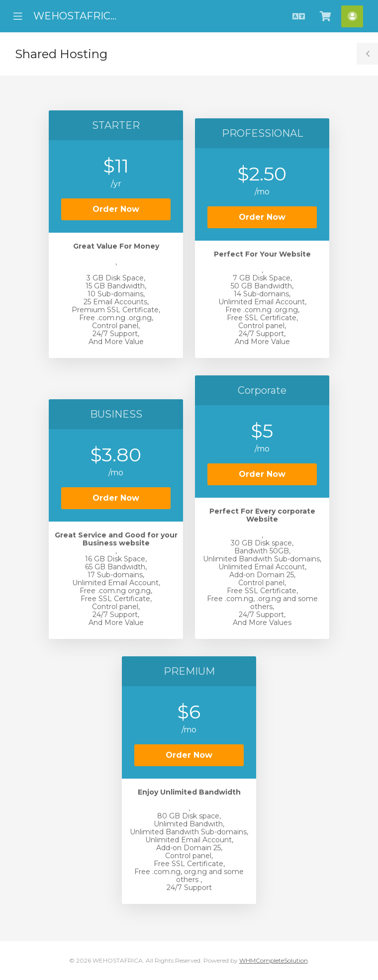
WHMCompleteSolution (274, 960)
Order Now (116, 209)
